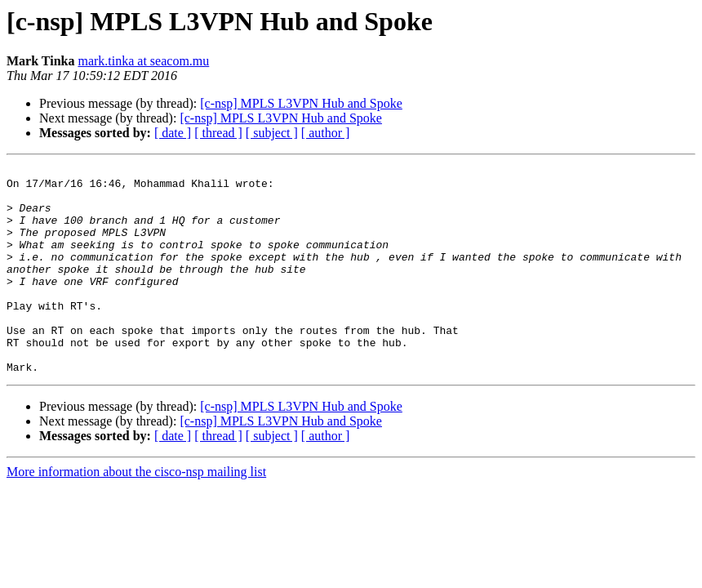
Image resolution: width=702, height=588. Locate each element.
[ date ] (173, 133)
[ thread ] (218, 133)
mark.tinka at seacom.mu (143, 61)
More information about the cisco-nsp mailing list (136, 513)
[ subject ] (272, 133)
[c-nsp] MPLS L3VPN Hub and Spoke (301, 103)
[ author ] (326, 133)
